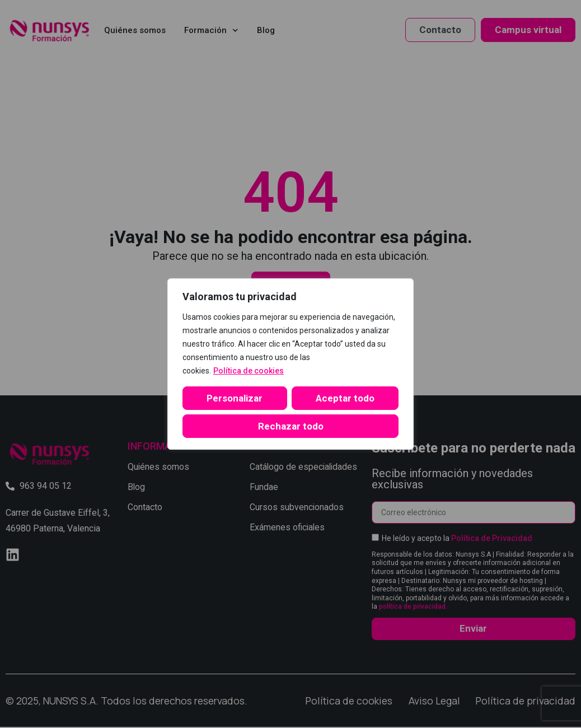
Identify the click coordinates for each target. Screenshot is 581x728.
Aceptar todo (291, 426)
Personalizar (233, 398)
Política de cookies (249, 371)
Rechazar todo (343, 398)
